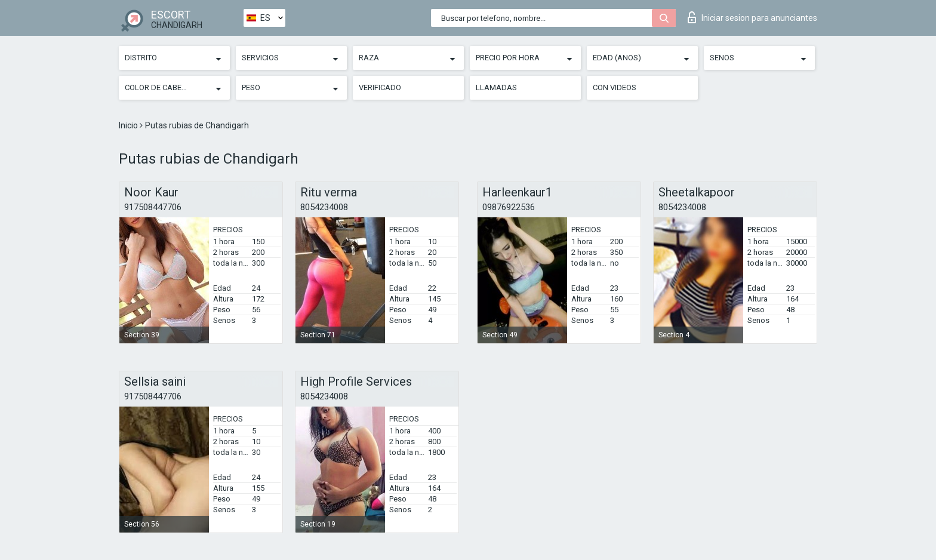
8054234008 (324, 207)
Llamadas (496, 87)
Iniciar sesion (752, 17)
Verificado (380, 87)
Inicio (129, 125)
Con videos (615, 87)
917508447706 (153, 207)
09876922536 (509, 207)
